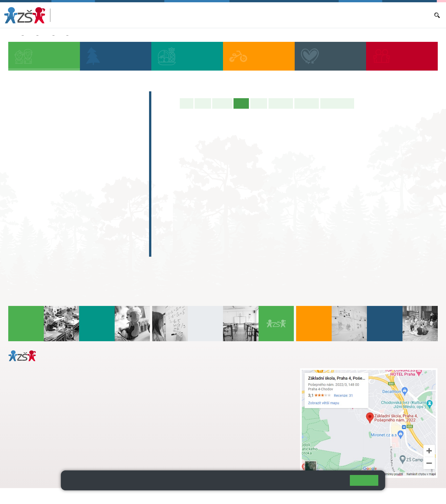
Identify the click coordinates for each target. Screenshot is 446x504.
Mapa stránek (115, 496)
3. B (71, 147)
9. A (96, 180)
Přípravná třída (34, 119)
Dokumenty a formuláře (410, 15)
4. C (96, 147)
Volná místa (362, 15)
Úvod (187, 103)
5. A (122, 136)
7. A (46, 180)
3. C (71, 158)
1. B (20, 147)
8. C (71, 202)
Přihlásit (140, 496)
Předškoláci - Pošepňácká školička (60, 108)
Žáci (30, 36)
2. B (45, 147)
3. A (71, 136)
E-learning (28, 240)
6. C (20, 202)
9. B (61, 36)
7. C (45, 202)
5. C (122, 158)
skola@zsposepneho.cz (188, 389)
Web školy (427, 496)
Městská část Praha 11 (29, 454)
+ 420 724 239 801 (198, 383)
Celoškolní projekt (38, 251)
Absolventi (29, 229)
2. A (46, 136)
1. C (20, 158)
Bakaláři (250, 15)
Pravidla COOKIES (213, 496)
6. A (20, 180)
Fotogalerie (307, 103)
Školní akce (281, 103)
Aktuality (303, 15)
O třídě (203, 103)
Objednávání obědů (331, 15)
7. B (45, 191)
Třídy (45, 36)
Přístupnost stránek (172, 496)
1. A (20, 136)
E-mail (381, 15)
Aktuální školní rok (276, 15)
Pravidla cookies (322, 483)
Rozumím (364, 480)
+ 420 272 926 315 (33, 431)
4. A (96, 136)
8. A (71, 180)
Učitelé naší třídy (337, 103)
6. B (20, 191)
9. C (96, 202)
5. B (122, 147)
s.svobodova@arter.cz (199, 377)
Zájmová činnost (36, 218)
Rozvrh (259, 103)
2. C (45, 158)
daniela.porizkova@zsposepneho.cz (53, 437)
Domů (14, 36)
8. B (71, 191)
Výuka (77, 36)
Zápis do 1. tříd (34, 97)
